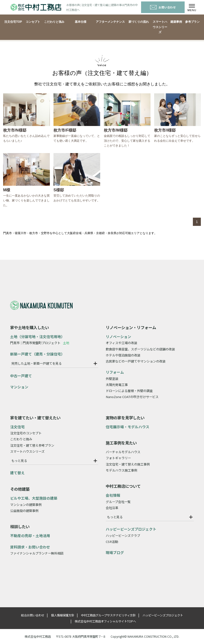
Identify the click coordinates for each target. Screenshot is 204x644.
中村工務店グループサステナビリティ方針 (108, 615)
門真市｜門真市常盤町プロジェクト (40, 343)
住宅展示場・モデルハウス (128, 427)
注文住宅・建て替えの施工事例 (128, 464)
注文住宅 (17, 427)
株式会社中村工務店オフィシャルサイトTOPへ (105, 621)
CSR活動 (112, 542)
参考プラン (192, 22)
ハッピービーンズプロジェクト (131, 529)
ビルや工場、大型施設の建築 (34, 498)
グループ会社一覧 (118, 502)
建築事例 (176, 22)
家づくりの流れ (139, 22)
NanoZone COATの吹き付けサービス (132, 397)
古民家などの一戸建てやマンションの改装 (136, 361)
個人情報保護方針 (63, 615)
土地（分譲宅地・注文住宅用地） (37, 337)
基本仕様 (81, 22)
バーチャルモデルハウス (123, 452)
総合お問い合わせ (33, 615)
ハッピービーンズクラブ (123, 536)
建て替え (17, 473)
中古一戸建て (21, 376)
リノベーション (118, 337)
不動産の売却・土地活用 (30, 536)
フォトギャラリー (118, 458)
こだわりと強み (54, 22)
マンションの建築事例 (26, 505)
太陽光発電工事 (117, 385)
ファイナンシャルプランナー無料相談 (37, 553)
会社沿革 (112, 508)
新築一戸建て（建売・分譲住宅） (37, 354)
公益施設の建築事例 (24, 511)
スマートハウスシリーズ (160, 27)
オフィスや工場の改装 (121, 343)
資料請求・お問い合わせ (30, 547)
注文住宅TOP (13, 22)
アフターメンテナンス (110, 22)
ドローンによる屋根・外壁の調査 (129, 391)
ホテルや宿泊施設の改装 (123, 355)
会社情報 (113, 495)
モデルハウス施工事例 (121, 470)
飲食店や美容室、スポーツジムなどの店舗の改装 (140, 349)
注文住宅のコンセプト (26, 433)
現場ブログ (115, 552)
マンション (19, 387)
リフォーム (115, 372)
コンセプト (33, 22)
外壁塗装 (112, 379)
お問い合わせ (163, 7)
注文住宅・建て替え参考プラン (32, 445)
